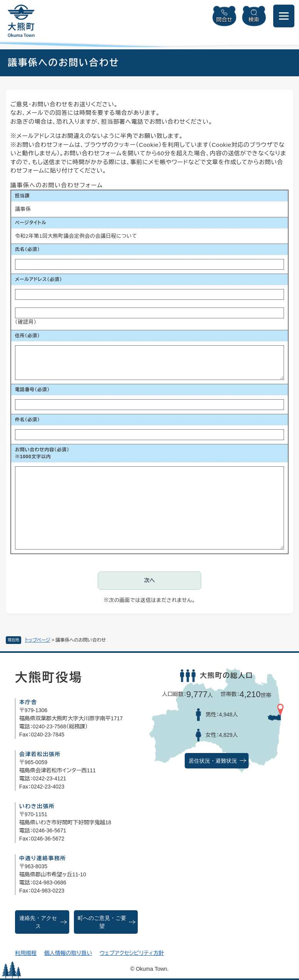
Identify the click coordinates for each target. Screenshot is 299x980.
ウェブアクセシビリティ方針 (132, 953)
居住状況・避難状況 (213, 761)
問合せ (224, 20)
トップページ (38, 640)
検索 (254, 20)
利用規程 (26, 953)
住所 (28, 336)
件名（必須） (28, 420)
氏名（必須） (28, 249)
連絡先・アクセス (38, 922)
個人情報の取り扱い (68, 953)
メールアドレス (38, 279)
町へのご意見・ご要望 (102, 922)
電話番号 (32, 390)
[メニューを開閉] (284, 16)
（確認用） (26, 322)
